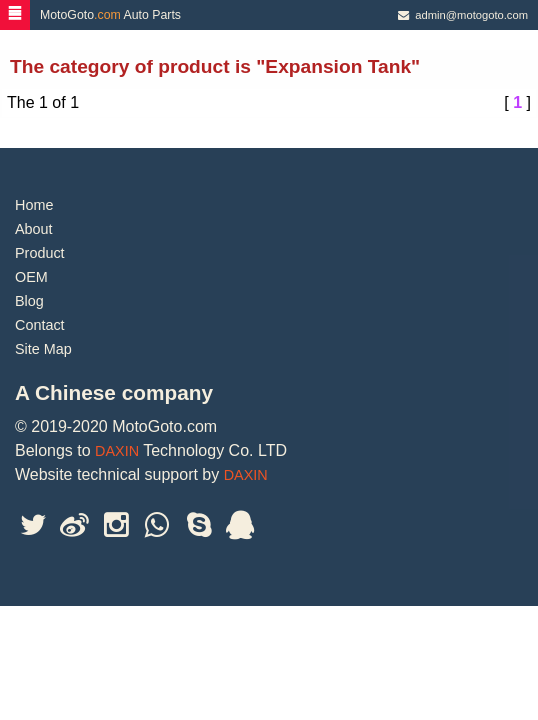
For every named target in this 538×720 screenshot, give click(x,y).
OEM (31, 277)
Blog (29, 301)
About (34, 229)
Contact (40, 325)
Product (40, 253)
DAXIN (117, 451)
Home (34, 205)
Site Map (43, 349)
